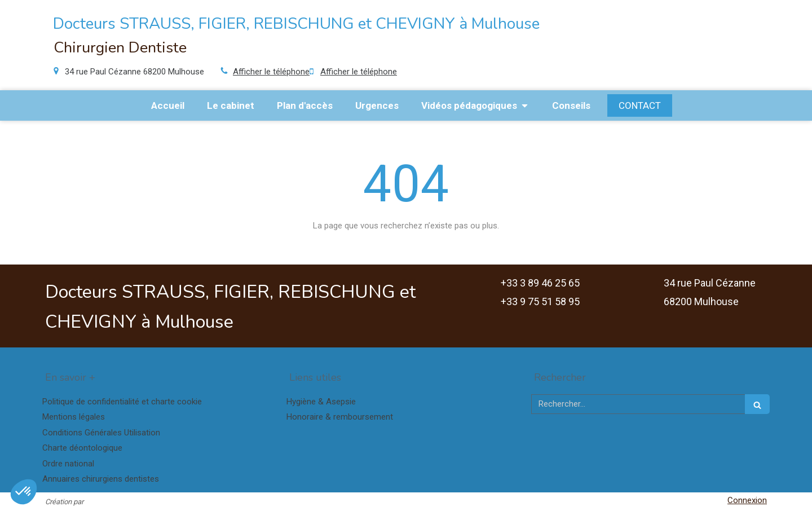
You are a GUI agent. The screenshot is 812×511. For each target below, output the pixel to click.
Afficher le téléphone (271, 72)
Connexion (747, 500)
